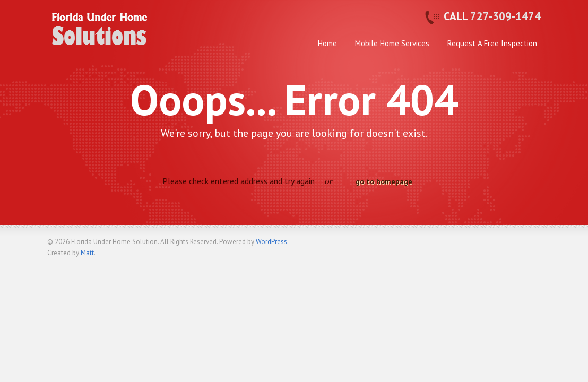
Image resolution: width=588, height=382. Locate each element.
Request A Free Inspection (492, 43)
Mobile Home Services (392, 43)
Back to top (533, 246)
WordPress (271, 242)
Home (327, 43)
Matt (87, 253)
